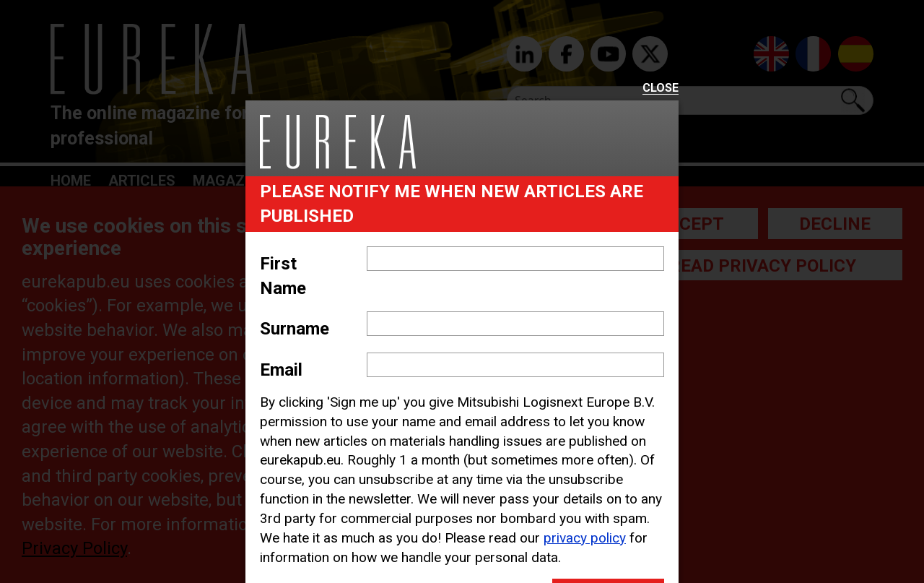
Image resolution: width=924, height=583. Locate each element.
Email (281, 370)
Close (661, 88)
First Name (283, 276)
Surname (295, 329)
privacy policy (585, 538)
